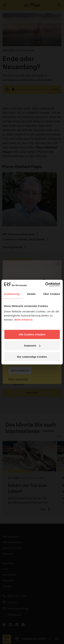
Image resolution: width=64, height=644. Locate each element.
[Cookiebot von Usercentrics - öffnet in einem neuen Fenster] (46, 284)
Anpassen (32, 346)
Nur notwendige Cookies (32, 357)
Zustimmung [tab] (12, 294)
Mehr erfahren (24, 319)
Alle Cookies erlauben (32, 334)
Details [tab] (31, 294)
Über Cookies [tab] (52, 294)
